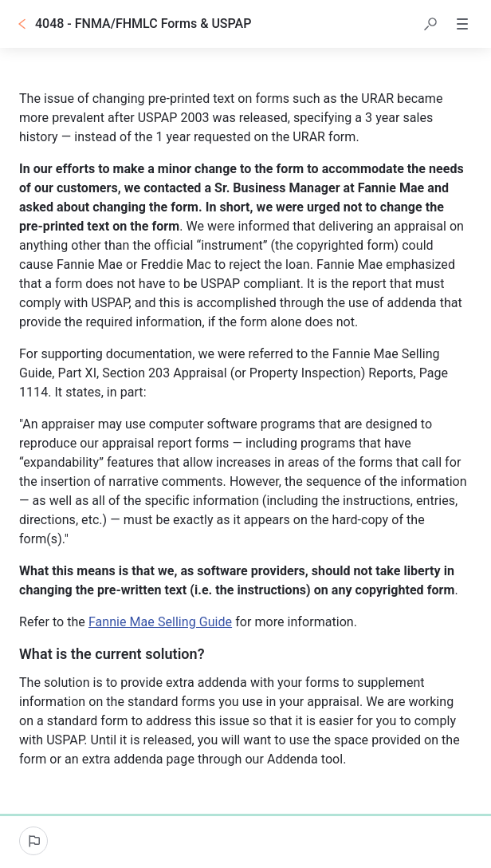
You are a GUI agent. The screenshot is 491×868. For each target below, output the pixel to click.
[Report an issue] (33, 841)
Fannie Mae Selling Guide (160, 622)
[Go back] (22, 24)
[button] (430, 24)
